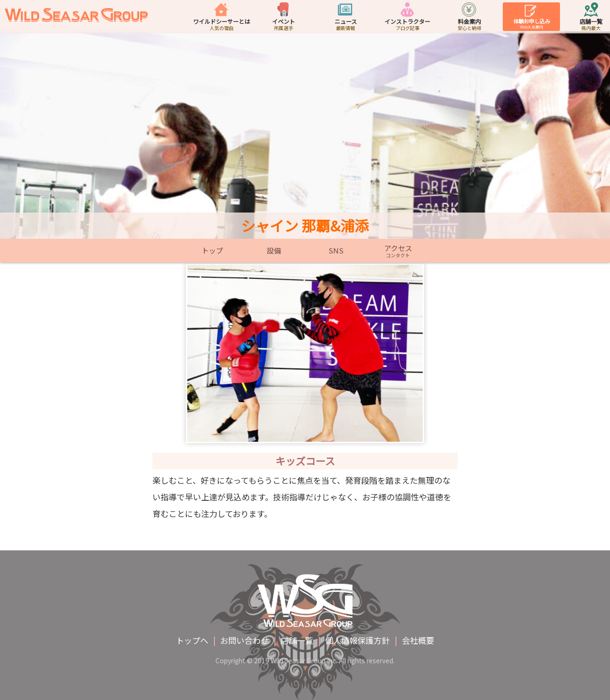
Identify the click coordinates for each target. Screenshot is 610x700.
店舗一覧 (297, 640)
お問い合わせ (244, 640)
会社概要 (418, 640)
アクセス (398, 251)
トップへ (192, 640)
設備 (274, 251)
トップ (212, 251)
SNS (336, 251)
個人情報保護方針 (357, 640)
